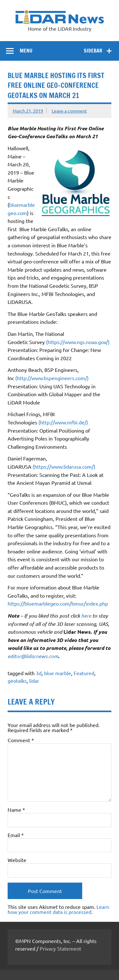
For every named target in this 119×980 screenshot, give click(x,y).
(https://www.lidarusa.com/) (64, 466)
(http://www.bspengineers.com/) (52, 378)
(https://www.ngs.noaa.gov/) (78, 342)
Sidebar (93, 51)
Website (17, 860)
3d (39, 673)
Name (16, 810)
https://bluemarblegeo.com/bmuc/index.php (58, 603)
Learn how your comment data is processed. (58, 909)
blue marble (58, 673)
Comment (21, 740)
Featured (84, 673)
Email (16, 835)
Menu (26, 51)
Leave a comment (69, 111)
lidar (34, 681)
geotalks (17, 681)
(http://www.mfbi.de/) (63, 422)
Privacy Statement (60, 948)
